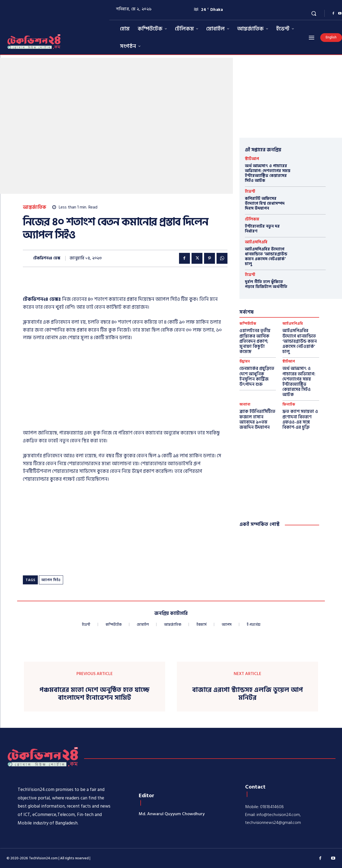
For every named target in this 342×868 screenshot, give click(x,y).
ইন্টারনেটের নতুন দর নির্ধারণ (262, 229)
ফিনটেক (289, 405)
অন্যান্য (245, 405)
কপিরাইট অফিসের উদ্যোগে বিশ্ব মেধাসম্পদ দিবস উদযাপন (265, 203)
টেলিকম (252, 219)
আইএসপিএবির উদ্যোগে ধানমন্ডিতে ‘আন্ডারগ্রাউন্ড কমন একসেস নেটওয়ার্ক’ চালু (266, 257)
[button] (314, 13)
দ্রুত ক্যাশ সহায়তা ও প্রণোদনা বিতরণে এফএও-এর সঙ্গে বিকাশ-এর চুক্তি (300, 419)
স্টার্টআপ (252, 159)
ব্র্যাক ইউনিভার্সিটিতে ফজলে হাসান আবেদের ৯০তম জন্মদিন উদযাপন (257, 419)
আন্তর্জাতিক (35, 208)
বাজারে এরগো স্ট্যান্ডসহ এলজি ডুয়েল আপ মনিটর (247, 694)
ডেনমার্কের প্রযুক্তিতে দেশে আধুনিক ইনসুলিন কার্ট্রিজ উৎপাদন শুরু (257, 376)
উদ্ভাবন (245, 362)
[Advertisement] (125, 387)
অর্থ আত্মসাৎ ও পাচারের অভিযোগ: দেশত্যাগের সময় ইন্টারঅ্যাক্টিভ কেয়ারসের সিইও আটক (268, 173)
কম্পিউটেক (248, 324)
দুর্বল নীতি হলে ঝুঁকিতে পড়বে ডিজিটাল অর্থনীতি (266, 284)
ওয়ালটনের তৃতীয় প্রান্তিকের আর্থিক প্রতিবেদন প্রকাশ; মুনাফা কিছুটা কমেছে (255, 341)
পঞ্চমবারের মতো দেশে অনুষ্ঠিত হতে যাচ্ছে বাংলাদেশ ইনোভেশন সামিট (95, 694)
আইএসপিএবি (256, 242)
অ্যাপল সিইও (51, 580)
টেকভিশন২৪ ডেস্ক (47, 258)
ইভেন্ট (250, 191)
